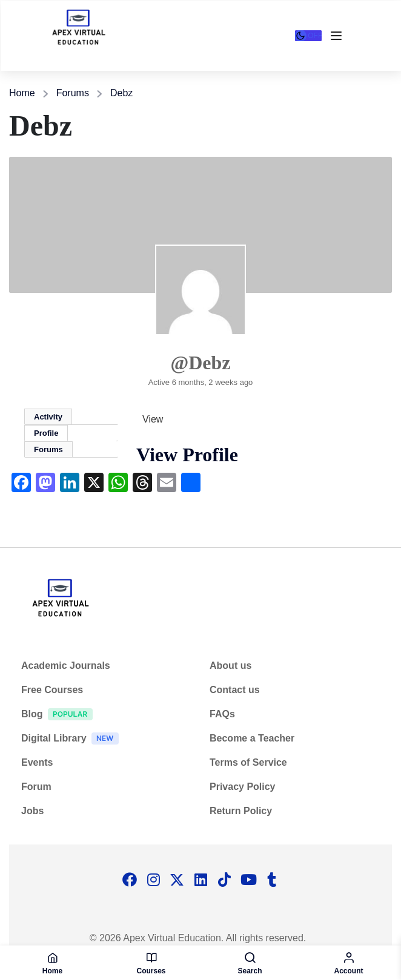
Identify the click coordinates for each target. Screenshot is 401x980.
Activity (48, 417)
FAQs (222, 714)
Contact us (235, 690)
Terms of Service (248, 762)
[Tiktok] (224, 881)
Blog (60, 716)
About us (230, 666)
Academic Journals (66, 666)
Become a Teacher (252, 738)
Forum (36, 787)
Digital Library (73, 740)
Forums (73, 93)
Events (37, 762)
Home (22, 93)
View (153, 419)
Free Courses (52, 690)
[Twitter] (177, 881)
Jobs (32, 811)
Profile (46, 433)
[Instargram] (153, 881)
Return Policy (241, 811)
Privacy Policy (243, 787)
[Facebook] (130, 881)
